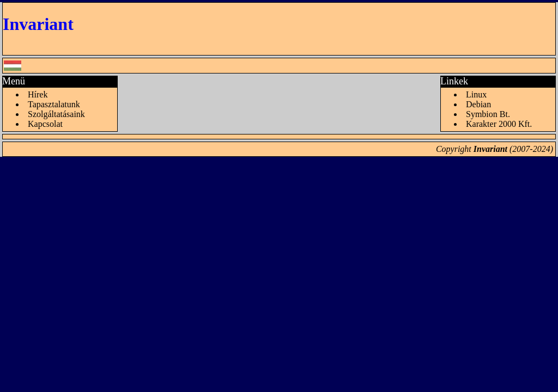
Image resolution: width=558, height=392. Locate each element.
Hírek (38, 94)
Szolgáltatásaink (56, 114)
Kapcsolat (45, 124)
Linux (476, 94)
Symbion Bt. (488, 114)
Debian (478, 104)
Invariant (38, 24)
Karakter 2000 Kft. (499, 124)
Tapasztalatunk (54, 104)
